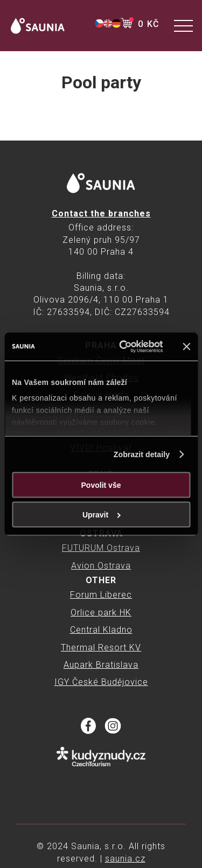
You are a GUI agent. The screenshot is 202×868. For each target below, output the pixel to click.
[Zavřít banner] (186, 346)
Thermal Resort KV (101, 647)
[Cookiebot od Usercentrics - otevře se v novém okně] (121, 347)
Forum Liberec (101, 595)
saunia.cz (125, 859)
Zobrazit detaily (142, 454)
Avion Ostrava (101, 566)
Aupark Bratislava (101, 665)
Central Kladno (101, 630)
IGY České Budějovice (101, 682)
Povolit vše (101, 485)
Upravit (102, 514)
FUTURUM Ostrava (101, 548)
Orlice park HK (101, 612)
